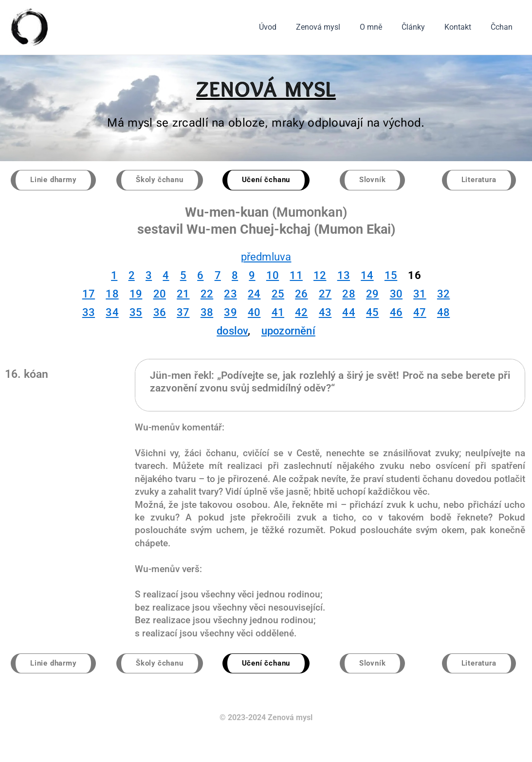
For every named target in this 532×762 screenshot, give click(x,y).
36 (160, 313)
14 (367, 276)
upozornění (288, 331)
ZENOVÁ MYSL (266, 89)
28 (349, 294)
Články (423, 27)
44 (349, 313)
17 (89, 294)
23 (230, 294)
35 (136, 313)
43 (325, 313)
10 (273, 276)
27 (325, 294)
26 (301, 294)
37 (183, 313)
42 (301, 313)
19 (136, 294)
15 (391, 276)
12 (320, 276)
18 (112, 294)
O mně (385, 27)
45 (372, 313)
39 (230, 313)
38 (207, 313)
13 (344, 276)
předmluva (266, 257)
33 (89, 313)
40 (254, 313)
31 (420, 294)
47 (420, 313)
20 (160, 294)
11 (296, 276)
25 (278, 294)
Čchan (504, 27)
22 (207, 294)
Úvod (289, 27)
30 (396, 294)
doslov (232, 331)
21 (183, 294)
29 (372, 294)
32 (443, 294)
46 (396, 313)
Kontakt (464, 27)
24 (254, 294)
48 (443, 313)
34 (112, 313)
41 (278, 313)
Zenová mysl (336, 27)
